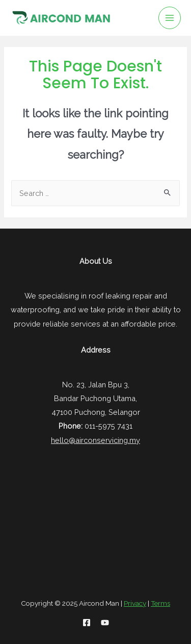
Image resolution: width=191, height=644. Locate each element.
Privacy (135, 603)
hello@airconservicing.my (95, 440)
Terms (160, 603)
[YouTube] (105, 623)
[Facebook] (87, 623)
